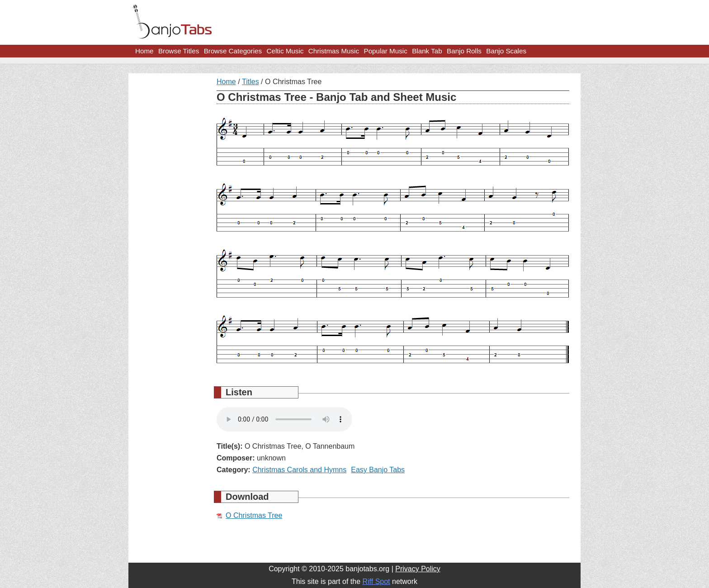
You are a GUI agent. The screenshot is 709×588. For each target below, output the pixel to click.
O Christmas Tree (254, 515)
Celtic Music (285, 51)
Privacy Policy (418, 569)
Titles (251, 82)
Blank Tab (427, 51)
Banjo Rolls (464, 51)
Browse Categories (233, 51)
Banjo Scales (506, 51)
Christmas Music (334, 51)
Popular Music (386, 51)
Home (144, 51)
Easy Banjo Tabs (378, 470)
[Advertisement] (169, 213)
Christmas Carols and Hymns (299, 470)
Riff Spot (376, 581)
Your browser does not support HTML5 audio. (284, 419)
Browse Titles (179, 51)
